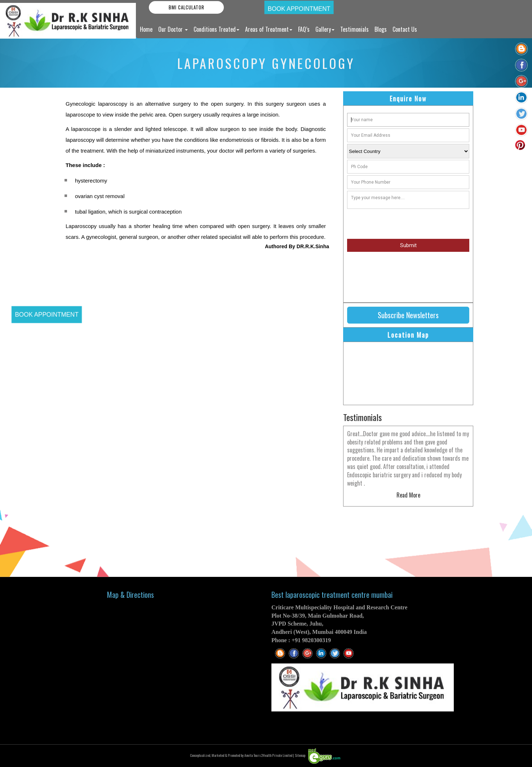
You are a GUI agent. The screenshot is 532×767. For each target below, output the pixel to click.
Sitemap (300, 755)
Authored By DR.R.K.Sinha (297, 246)
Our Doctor (173, 29)
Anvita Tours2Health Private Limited (268, 755)
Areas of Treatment (269, 29)
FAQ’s (304, 29)
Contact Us (405, 29)
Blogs (381, 29)
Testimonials (354, 29)
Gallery (325, 29)
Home (146, 29)
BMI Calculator (187, 7)
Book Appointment (299, 9)
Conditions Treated (216, 29)
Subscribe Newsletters (408, 315)
